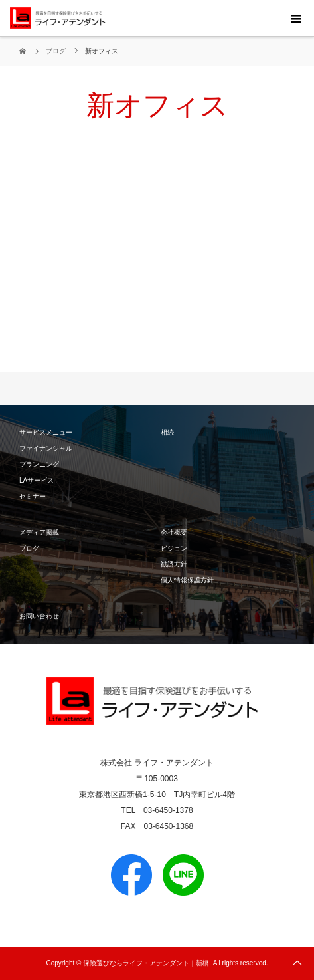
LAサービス (37, 480)
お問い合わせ (39, 616)
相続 (167, 432)
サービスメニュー (46, 432)
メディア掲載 (39, 532)
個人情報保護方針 (187, 580)
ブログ (29, 548)
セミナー (33, 496)
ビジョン (174, 548)
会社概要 (174, 532)
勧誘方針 (174, 564)
